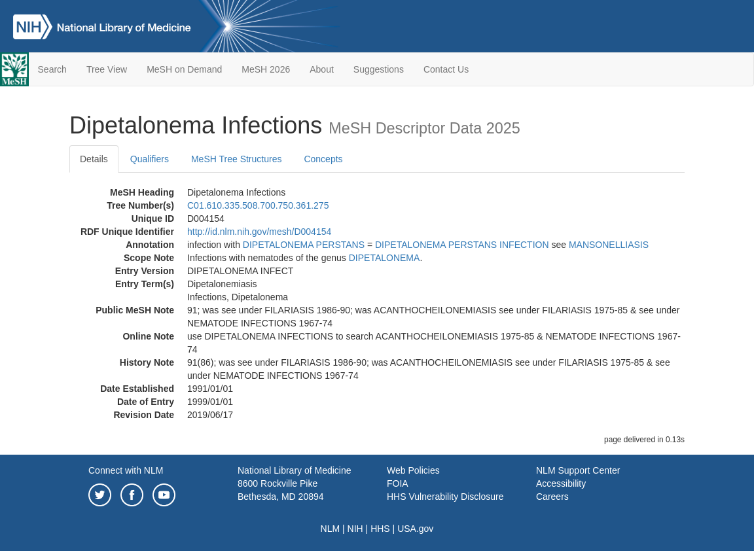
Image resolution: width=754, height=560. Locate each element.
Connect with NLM (126, 470)
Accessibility (561, 483)
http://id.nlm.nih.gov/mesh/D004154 (259, 232)
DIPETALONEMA (385, 258)
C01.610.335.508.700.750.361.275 (258, 205)
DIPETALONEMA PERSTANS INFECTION (462, 245)
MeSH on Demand (184, 69)
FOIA (398, 483)
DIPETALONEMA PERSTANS (304, 245)
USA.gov (415, 529)
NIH (355, 529)
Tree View (107, 69)
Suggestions (379, 69)
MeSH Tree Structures (237, 159)
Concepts (323, 159)
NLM (331, 529)
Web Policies (413, 470)
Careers (552, 497)
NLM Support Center (578, 470)
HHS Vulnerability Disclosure (445, 497)
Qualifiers (150, 159)
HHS (380, 529)
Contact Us (446, 69)
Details (94, 159)
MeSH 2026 (266, 69)
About (322, 69)
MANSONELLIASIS (609, 245)
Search (52, 69)
